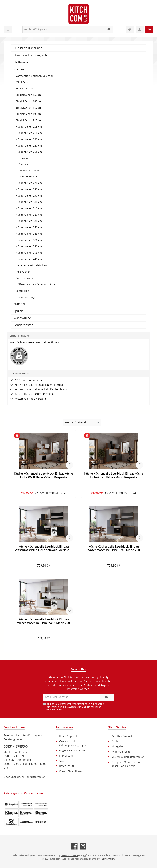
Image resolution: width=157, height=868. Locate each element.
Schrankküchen (25, 89)
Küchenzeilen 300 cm (29, 202)
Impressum (66, 756)
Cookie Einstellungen (72, 771)
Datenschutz (67, 766)
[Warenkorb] (149, 30)
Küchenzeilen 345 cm (29, 234)
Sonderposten (23, 325)
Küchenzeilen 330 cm (29, 221)
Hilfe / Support (68, 736)
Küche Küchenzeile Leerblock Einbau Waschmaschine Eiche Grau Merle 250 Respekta (114, 548)
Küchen (19, 69)
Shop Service (117, 727)
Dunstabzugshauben (28, 48)
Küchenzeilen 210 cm (29, 133)
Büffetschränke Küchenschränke (36, 284)
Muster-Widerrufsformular (128, 757)
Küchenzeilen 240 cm (29, 146)
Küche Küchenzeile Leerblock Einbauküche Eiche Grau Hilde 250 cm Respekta (114, 476)
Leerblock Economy (29, 170)
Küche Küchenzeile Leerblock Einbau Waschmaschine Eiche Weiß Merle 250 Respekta (44, 621)
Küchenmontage (26, 297)
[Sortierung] (82, 423)
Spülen (18, 311)
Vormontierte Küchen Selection (35, 76)
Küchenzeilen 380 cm (29, 246)
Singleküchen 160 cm (29, 101)
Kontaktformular (35, 777)
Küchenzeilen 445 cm (29, 259)
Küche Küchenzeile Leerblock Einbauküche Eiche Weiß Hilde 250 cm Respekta (44, 476)
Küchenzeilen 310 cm (29, 208)
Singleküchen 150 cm (29, 95)
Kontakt (116, 741)
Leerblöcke (22, 291)
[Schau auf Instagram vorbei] (83, 846)
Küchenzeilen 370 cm (29, 240)
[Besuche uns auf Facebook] (74, 846)
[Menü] (8, 30)
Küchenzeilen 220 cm (29, 139)
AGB (70, 707)
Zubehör (20, 304)
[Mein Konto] (140, 30)
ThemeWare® (108, 859)
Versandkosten (70, 855)
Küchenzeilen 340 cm (29, 227)
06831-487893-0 (16, 746)
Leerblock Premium (28, 177)
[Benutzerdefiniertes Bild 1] (26, 813)
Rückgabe (117, 746)
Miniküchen (23, 82)
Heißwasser (22, 62)
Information (64, 727)
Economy (23, 158)
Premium (23, 164)
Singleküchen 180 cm (29, 108)
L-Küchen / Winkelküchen (31, 265)
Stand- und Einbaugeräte (31, 55)
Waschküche (22, 318)
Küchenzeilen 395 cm (29, 253)
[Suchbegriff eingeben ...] (64, 30)
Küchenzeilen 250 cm (29, 152)
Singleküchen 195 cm (29, 114)
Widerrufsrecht (121, 752)
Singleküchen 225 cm (29, 120)
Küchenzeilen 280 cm (29, 189)
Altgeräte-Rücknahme (72, 750)
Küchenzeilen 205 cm (29, 127)
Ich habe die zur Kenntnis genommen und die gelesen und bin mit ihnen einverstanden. (75, 707)
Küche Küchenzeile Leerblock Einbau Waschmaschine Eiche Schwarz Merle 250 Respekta (43, 548)
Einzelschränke (25, 278)
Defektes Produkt (122, 736)
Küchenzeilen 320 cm (29, 215)
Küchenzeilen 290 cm (29, 196)
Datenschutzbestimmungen (75, 704)
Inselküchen (23, 272)
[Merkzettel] (130, 30)
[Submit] (107, 697)
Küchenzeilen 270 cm (29, 183)
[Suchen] (109, 30)
